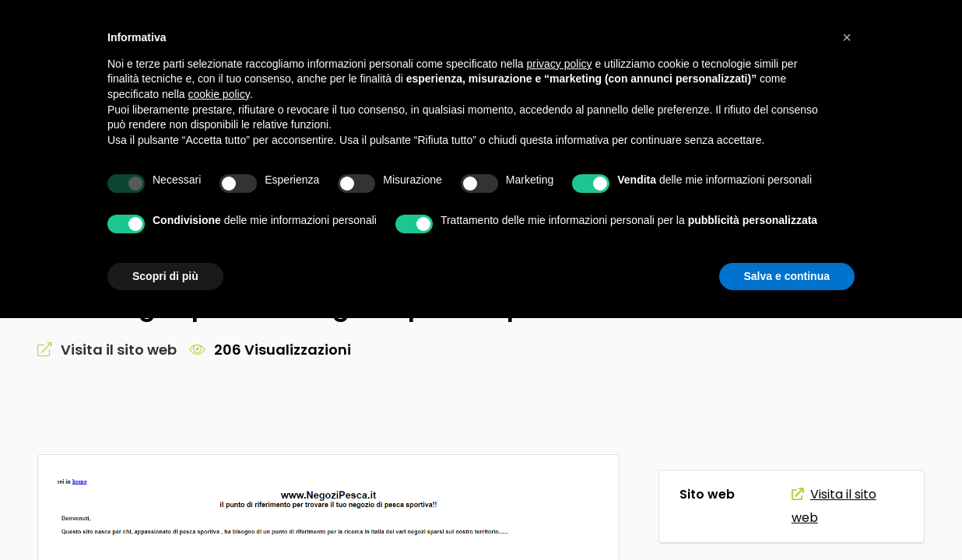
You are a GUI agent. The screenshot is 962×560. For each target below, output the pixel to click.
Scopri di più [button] (165, 276)
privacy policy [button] (560, 64)
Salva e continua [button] (787, 276)
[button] (847, 37)
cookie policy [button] (219, 94)
